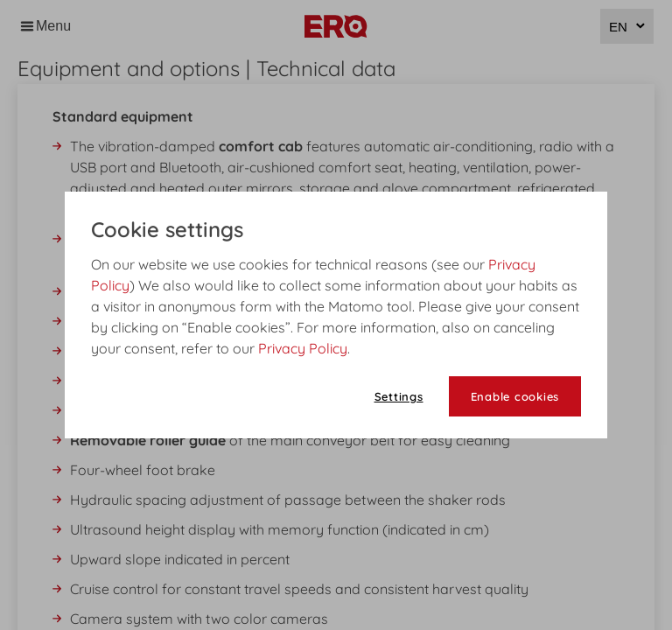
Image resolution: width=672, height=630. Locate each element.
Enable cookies (515, 396)
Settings (399, 396)
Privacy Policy (303, 348)
